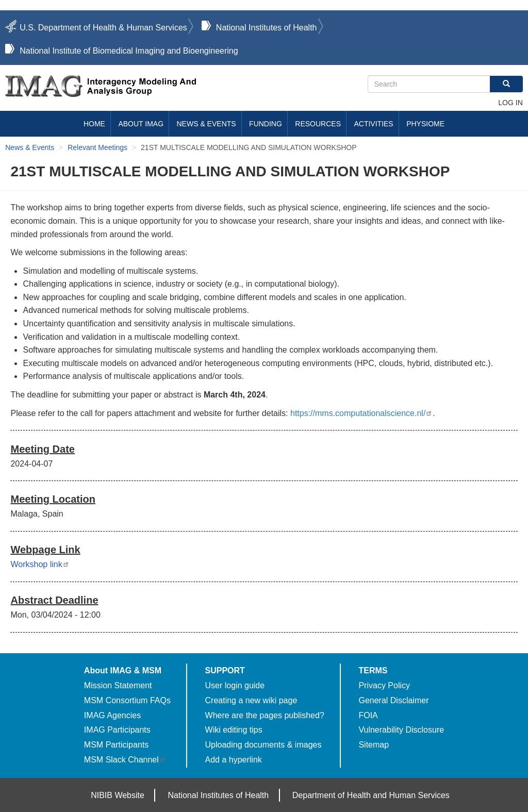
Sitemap (374, 745)
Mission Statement (118, 685)
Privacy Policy (384, 685)
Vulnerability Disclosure (401, 730)
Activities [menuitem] (373, 124)
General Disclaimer (393, 700)
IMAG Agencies (112, 715)
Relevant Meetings (97, 147)
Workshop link (40, 564)
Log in (510, 103)
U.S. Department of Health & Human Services (103, 28)
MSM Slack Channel (125, 760)
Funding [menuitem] (266, 124)
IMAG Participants (117, 730)
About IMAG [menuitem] (141, 124)
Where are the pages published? (265, 715)
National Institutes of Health (267, 28)
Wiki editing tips (234, 730)
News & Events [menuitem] (207, 124)
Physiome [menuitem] (425, 124)
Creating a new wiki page (251, 700)
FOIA (368, 715)
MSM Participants (116, 745)
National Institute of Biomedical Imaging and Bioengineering (129, 51)
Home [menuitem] (94, 124)
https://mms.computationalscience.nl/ (361, 413)
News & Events (30, 147)
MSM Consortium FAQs (127, 700)
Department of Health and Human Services (371, 795)
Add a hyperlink (234, 760)
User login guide (235, 685)
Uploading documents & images (263, 745)
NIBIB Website (118, 795)
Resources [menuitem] (318, 124)
